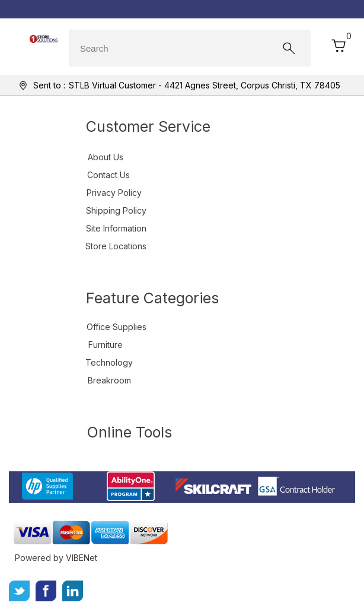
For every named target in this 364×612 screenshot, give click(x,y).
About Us (106, 157)
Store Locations (116, 246)
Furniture (106, 345)
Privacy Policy (114, 193)
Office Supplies (116, 327)
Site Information (116, 228)
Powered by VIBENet (56, 558)
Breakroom (109, 380)
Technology (109, 362)
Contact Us (108, 175)
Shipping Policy (116, 210)
